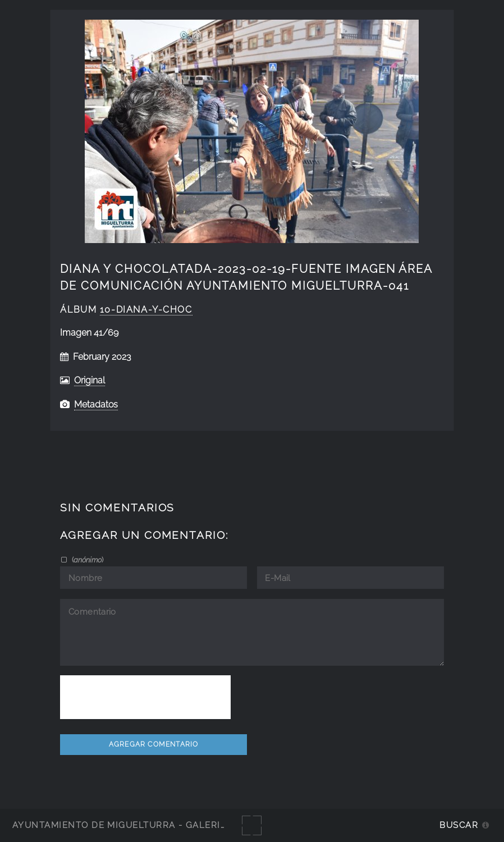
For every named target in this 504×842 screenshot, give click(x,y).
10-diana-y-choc (146, 310)
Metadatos (96, 404)
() (87, 560)
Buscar (459, 825)
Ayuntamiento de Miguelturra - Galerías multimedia (154, 825)
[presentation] (145, 697)
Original (90, 380)
